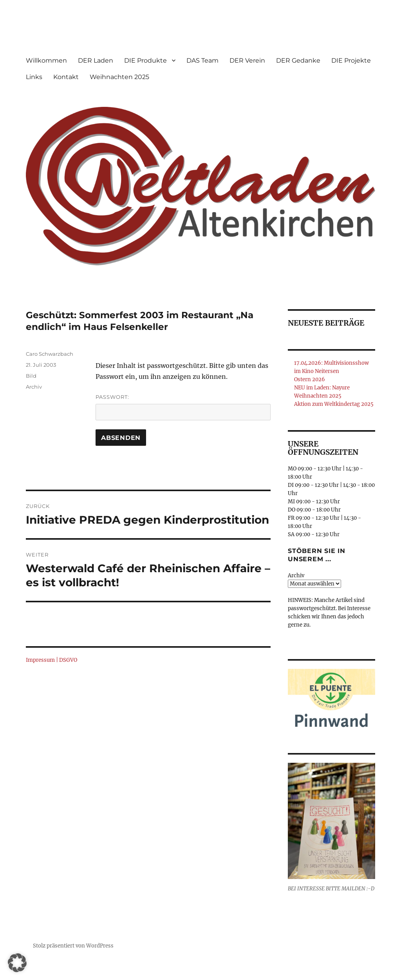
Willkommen (46, 60)
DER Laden (96, 60)
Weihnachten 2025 (119, 77)
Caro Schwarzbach (50, 354)
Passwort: (183, 407)
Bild (31, 376)
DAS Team (202, 60)
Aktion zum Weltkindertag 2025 (334, 404)
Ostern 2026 (310, 379)
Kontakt (66, 77)
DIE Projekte (351, 60)
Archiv (34, 387)
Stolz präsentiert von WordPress (73, 946)
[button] (17, 963)
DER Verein (247, 60)
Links (34, 77)
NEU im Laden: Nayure (322, 388)
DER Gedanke (298, 60)
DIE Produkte (145, 60)
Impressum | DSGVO (51, 660)
